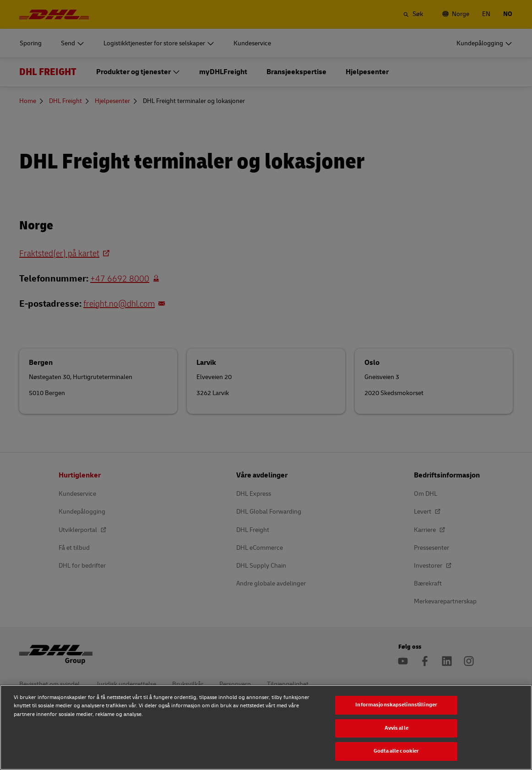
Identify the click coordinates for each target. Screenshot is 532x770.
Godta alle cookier (396, 751)
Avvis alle (396, 728)
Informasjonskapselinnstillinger (396, 705)
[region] (266, 727)
